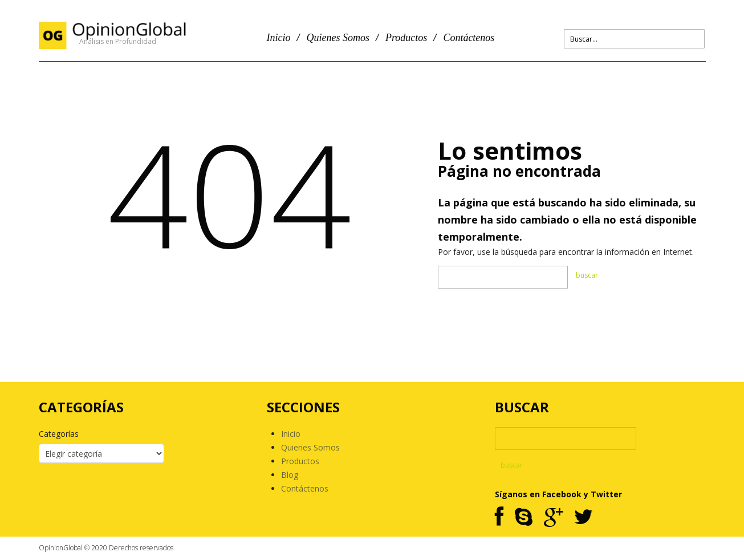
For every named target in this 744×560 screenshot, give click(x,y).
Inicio (279, 38)
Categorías (59, 434)
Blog (290, 475)
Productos (406, 38)
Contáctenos (469, 38)
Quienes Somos (338, 38)
